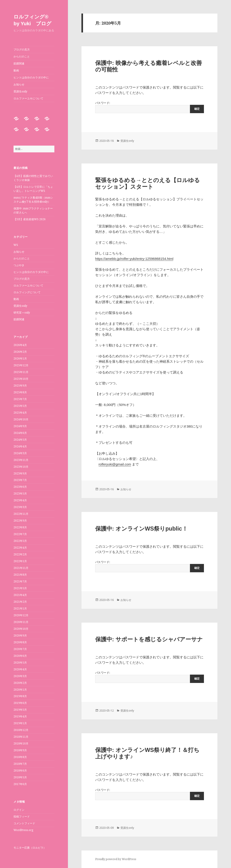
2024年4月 (20, 446)
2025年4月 (20, 413)
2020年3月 (20, 676)
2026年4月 (20, 345)
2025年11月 (21, 372)
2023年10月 (21, 467)
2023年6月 (20, 487)
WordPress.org (23, 830)
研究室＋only (22, 313)
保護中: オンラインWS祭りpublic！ (141, 529)
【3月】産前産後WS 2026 (30, 219)
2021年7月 (20, 581)
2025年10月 (21, 379)
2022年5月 (20, 541)
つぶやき (19, 265)
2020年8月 (20, 642)
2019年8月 (20, 696)
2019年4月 (20, 716)
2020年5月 (20, 663)
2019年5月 (20, 710)
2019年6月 (20, 703)
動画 (16, 70)
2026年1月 (20, 358)
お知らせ (19, 84)
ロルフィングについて (27, 292)
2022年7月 (20, 534)
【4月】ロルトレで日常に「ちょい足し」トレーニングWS (33, 189)
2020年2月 (20, 683)
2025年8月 (20, 392)
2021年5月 (20, 588)
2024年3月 (20, 453)
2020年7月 (20, 649)
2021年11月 (21, 568)
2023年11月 (21, 460)
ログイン (19, 810)
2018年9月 (20, 750)
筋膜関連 (19, 63)
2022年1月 (20, 561)
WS (16, 245)
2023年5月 (20, 494)
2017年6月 (20, 784)
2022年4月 (20, 548)
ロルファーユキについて (28, 98)
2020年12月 (21, 615)
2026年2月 (20, 352)
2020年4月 (20, 669)
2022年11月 (21, 514)
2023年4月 (20, 500)
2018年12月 (21, 730)
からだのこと (22, 56)
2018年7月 (20, 764)
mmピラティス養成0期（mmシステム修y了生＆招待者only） (33, 200)
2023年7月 (20, 480)
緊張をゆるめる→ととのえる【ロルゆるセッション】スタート (148, 183)
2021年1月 (20, 608)
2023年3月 (20, 507)
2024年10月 (21, 419)
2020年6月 (20, 656)
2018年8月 (20, 757)
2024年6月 (20, 433)
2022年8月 (20, 527)
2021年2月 (20, 602)
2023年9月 (20, 473)
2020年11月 (21, 622)
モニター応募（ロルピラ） (30, 848)
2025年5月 (20, 406)
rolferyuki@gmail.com (115, 464)
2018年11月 (21, 737)
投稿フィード (22, 816)
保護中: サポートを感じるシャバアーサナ (149, 639)
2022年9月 (20, 521)
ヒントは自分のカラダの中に (31, 77)
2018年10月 (21, 743)
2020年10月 (21, 629)
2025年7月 (20, 399)
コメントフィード (24, 823)
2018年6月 (20, 771)
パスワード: (150, 107)
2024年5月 (20, 440)
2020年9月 (20, 636)
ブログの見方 (22, 49)
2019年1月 (20, 723)
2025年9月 (20, 386)
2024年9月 (20, 426)
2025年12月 (21, 365)
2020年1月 (20, 690)
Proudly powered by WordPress (116, 859)
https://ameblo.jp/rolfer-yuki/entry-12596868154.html (134, 259)
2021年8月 (20, 575)
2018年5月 (20, 777)
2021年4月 (20, 595)
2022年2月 (20, 554)
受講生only (20, 91)
